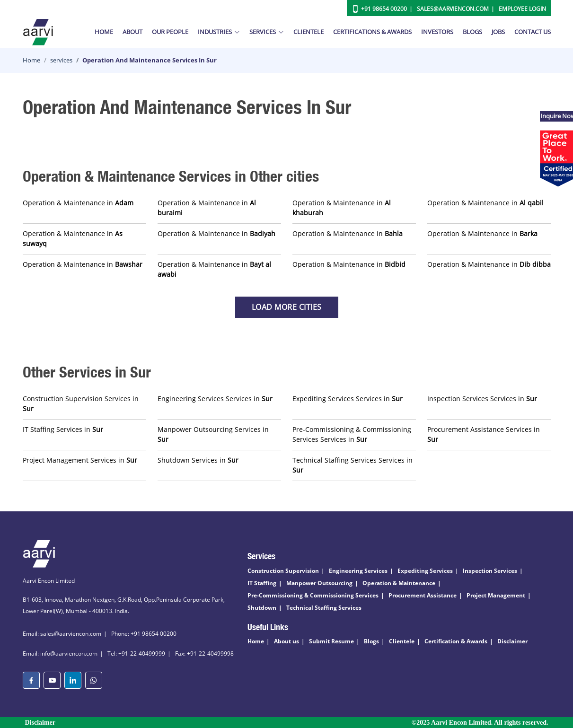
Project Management (496, 595)
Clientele (309, 32)
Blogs (472, 32)
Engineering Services (358, 571)
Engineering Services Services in (215, 399)
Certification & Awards (456, 641)
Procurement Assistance (423, 595)
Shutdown (262, 608)
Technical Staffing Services (324, 608)
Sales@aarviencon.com (453, 9)
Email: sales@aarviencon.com (62, 634)
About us (286, 641)
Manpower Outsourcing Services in (213, 434)
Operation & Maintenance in (78, 203)
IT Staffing (262, 583)
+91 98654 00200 (384, 9)
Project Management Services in (80, 460)
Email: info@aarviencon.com (60, 653)
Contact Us (533, 32)
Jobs (498, 32)
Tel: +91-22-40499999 (136, 653)
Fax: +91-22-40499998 (204, 653)
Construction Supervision (283, 571)
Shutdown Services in (198, 460)
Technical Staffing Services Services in (353, 465)
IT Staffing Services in (63, 429)
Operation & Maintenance (399, 583)
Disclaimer (512, 641)
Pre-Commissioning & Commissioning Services (313, 595)
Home (104, 32)
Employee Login (522, 9)
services (61, 60)
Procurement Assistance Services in (484, 434)
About (132, 32)
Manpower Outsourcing (319, 583)
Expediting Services (425, 571)
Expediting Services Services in (348, 399)
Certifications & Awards (372, 32)
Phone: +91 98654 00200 (144, 634)
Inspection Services (490, 571)
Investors (437, 32)
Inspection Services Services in (482, 399)
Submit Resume (331, 641)
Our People (170, 32)
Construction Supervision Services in (81, 403)
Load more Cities (287, 307)
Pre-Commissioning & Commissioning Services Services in (352, 434)
